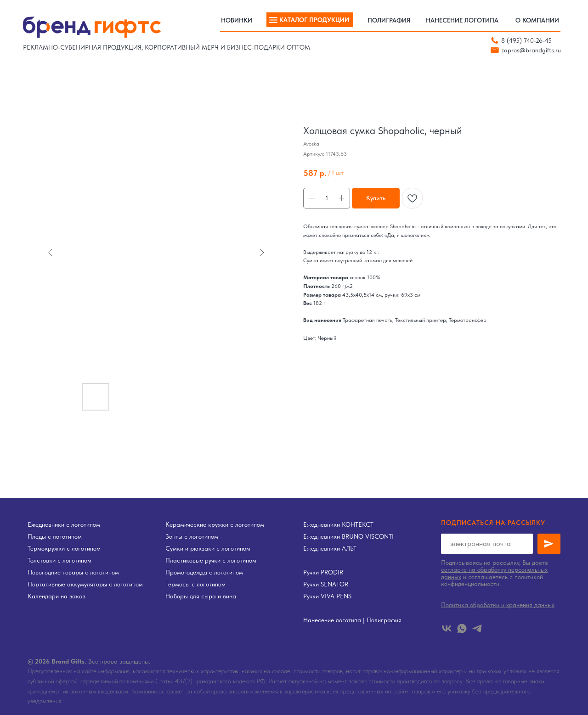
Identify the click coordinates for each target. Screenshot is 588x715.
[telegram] (477, 628)
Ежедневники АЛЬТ (330, 548)
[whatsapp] (462, 628)
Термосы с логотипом (195, 584)
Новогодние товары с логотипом (73, 572)
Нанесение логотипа (332, 620)
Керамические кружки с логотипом (215, 524)
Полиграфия (384, 620)
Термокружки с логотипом (64, 548)
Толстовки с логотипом (59, 560)
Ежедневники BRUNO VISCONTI (348, 536)
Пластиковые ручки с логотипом (211, 560)
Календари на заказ (57, 596)
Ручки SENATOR (326, 584)
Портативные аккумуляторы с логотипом (85, 584)
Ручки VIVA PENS (327, 596)
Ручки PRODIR (323, 572)
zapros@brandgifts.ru (531, 50)
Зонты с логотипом (192, 536)
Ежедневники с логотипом (64, 524)
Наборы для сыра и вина (201, 596)
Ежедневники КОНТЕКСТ (338, 524)
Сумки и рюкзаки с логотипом (208, 548)
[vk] (447, 628)
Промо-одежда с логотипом (204, 572)
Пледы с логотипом (55, 536)
